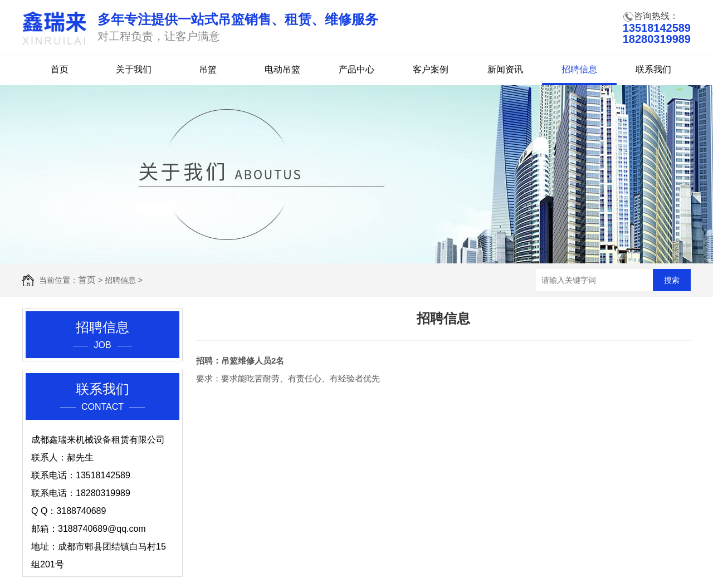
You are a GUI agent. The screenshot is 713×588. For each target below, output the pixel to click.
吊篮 (208, 69)
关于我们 (134, 69)
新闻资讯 (505, 69)
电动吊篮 (282, 69)
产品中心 (356, 69)
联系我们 (653, 69)
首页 (60, 69)
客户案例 (431, 69)
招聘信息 (579, 69)
